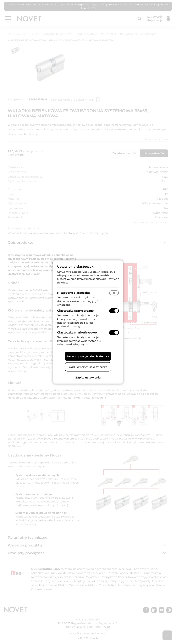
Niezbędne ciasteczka (73, 292)
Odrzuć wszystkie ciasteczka (88, 367)
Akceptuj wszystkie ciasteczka (88, 356)
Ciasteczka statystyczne (75, 311)
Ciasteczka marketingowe (77, 332)
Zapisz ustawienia (88, 378)
